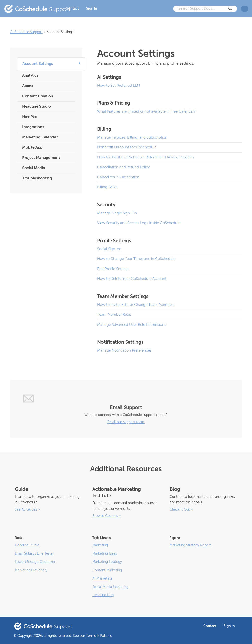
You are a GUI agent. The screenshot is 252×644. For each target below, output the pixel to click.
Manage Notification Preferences (124, 351)
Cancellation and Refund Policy (123, 167)
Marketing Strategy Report (190, 545)
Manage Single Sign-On (117, 213)
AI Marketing (102, 579)
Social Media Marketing (110, 587)
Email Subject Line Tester (34, 554)
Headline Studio (27, 545)
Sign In (92, 9)
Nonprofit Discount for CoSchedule (127, 147)
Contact (72, 9)
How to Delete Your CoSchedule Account (132, 279)
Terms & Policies (99, 636)
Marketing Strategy (107, 562)
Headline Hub (103, 595)
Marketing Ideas (105, 554)
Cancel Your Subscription (118, 177)
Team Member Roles (114, 315)
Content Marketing (107, 570)
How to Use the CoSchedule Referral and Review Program (146, 157)
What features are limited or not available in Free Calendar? (146, 111)
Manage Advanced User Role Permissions (132, 325)
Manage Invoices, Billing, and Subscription (132, 137)
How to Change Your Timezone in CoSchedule (136, 259)
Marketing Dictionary (31, 570)
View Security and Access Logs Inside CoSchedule (139, 223)
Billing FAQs (107, 187)
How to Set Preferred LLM (119, 86)
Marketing (100, 545)
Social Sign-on (109, 249)
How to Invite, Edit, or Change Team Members (136, 305)
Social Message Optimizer (35, 562)
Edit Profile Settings (113, 269)
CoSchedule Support (26, 32)
